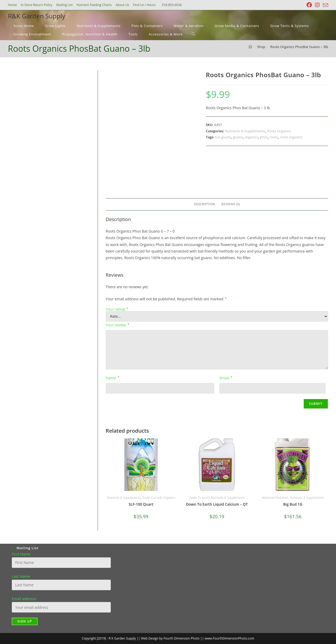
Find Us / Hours (144, 5)
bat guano (223, 137)
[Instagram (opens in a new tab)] (317, 5)
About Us (122, 5)
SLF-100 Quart (141, 504)
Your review (117, 325)
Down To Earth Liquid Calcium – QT (217, 504)
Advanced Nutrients (275, 498)
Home (12, 5)
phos (264, 137)
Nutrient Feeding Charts (94, 5)
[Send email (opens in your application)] (325, 5)
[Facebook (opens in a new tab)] (309, 5)
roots (274, 137)
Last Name (21, 576)
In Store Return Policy (36, 5)
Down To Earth (199, 498)
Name (112, 378)
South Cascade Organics (159, 498)
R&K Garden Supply (36, 16)
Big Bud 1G (293, 504)
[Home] (250, 47)
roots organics (291, 137)
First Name (21, 554)
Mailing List (64, 5)
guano (238, 137)
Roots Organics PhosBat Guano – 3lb (299, 47)
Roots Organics (279, 131)
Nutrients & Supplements (245, 131)
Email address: (24, 599)
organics (251, 137)
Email (226, 378)
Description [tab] (204, 204)
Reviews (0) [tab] (231, 204)
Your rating (117, 309)
